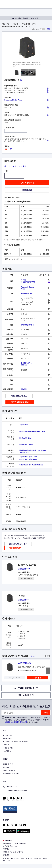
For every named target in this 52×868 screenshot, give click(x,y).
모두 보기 (33, 656)
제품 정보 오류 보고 (19, 396)
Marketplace (7, 738)
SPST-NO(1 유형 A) (28, 325)
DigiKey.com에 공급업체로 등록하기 (15, 741)
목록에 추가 (27, 190)
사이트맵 (6, 745)
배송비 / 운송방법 (9, 770)
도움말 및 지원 (8, 764)
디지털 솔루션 (8, 748)
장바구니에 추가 (27, 183)
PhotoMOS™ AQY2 (28, 294)
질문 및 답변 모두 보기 (18, 544)
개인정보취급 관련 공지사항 (16, 722)
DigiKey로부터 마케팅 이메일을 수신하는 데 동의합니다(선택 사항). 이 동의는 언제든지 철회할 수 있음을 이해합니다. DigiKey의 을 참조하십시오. (28, 720)
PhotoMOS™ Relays (26, 445)
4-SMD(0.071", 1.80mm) (26, 364)
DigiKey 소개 (7, 735)
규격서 (8, 149)
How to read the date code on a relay (32, 431)
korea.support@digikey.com (15, 791)
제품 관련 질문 (15, 548)
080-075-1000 (10, 787)
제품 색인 (6, 24)
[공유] (48, 29)
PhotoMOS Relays (26, 438)
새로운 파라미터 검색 (20, 402)
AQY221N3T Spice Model (28, 457)
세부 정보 (38, 678)
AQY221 (24, 389)
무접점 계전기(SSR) (29, 24)
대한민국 (7, 840)
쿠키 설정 (6, 855)
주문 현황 (6, 767)
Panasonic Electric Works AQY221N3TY (16, 26)
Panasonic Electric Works (13, 100)
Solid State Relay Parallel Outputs (31, 465)
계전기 (15, 24)
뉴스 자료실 (7, 751)
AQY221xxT (24, 425)
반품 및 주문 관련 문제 (11, 774)
